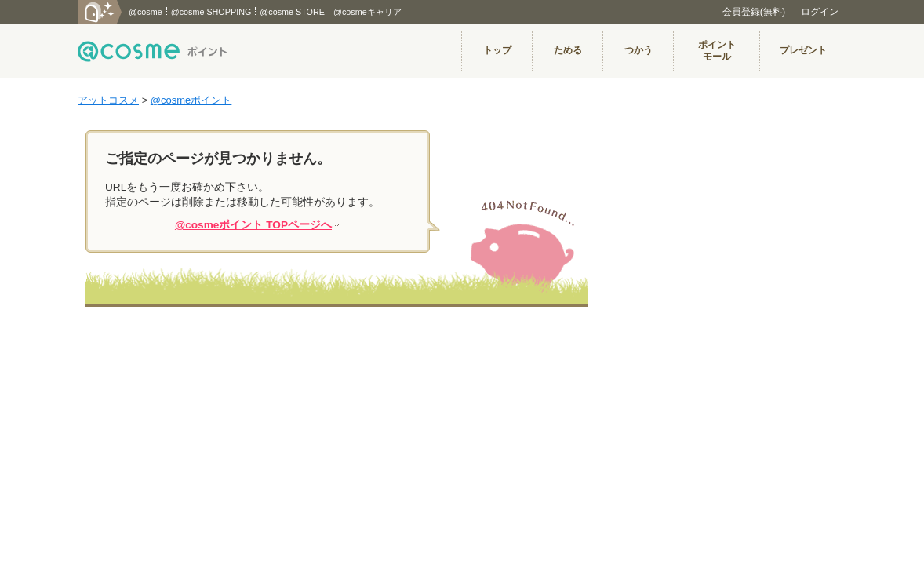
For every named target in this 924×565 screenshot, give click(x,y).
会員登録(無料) (754, 12)
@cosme (146, 12)
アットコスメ (108, 100)
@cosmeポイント (191, 100)
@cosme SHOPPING (211, 12)
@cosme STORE (292, 12)
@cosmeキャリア (367, 12)
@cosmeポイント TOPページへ (253, 225)
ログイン (820, 12)
